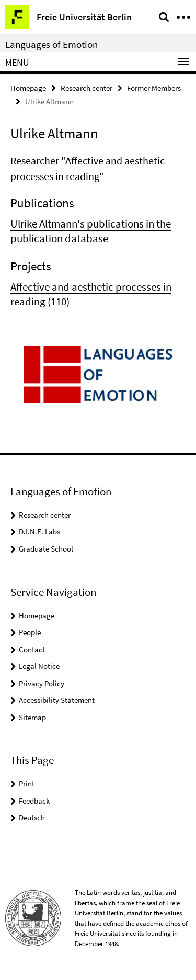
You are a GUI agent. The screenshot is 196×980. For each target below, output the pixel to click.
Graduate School (46, 549)
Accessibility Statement (57, 700)
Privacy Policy (42, 683)
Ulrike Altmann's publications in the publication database (91, 231)
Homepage (28, 88)
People (30, 632)
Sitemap (32, 717)
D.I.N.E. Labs (39, 531)
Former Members (154, 88)
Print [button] (27, 784)
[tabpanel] (98, 231)
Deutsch (32, 817)
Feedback (34, 801)
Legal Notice (39, 666)
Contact (32, 649)
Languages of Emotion (51, 44)
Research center (87, 88)
